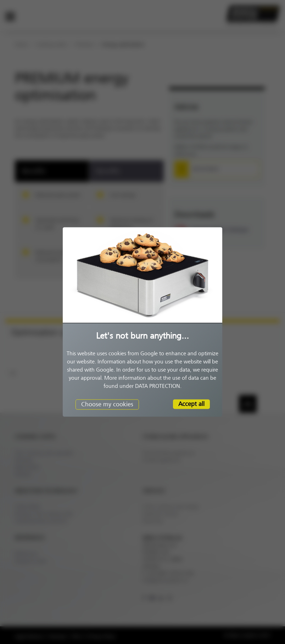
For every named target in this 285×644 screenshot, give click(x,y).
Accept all (191, 404)
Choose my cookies (107, 404)
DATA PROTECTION (158, 386)
